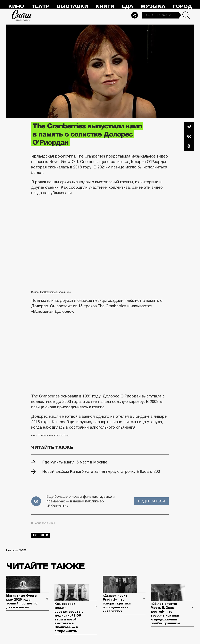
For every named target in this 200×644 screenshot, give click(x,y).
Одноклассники (189, 146)
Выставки (72, 6)
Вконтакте (189, 137)
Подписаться (151, 501)
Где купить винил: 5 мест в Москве (75, 462)
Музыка (153, 6)
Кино (16, 6)
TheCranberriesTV (50, 292)
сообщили (78, 187)
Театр (40, 6)
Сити (22, 15)
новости (41, 535)
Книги (105, 6)
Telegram (189, 127)
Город (182, 6)
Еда (127, 6)
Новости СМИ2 (16, 550)
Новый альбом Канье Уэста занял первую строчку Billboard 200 (101, 471)
